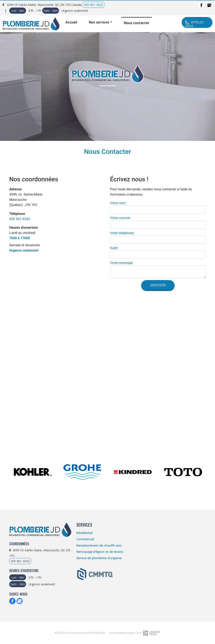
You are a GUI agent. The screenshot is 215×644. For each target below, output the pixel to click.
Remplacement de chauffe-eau (99, 545)
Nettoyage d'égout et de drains (100, 552)
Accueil (71, 22)
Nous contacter (137, 23)
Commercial (85, 539)
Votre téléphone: (122, 233)
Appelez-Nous (195, 24)
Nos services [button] (99, 22)
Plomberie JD (97, 633)
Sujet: (114, 248)
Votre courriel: (120, 218)
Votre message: (122, 263)
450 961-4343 (20, 219)
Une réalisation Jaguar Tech (135, 633)
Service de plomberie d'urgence (99, 558)
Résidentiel (85, 533)
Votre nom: (118, 203)
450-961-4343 (93, 5)
